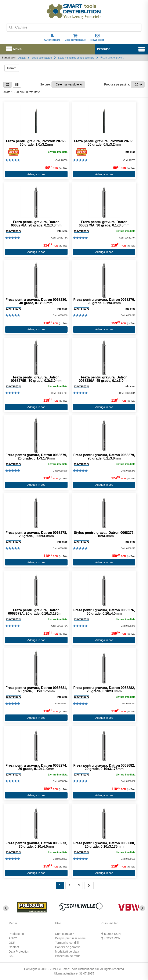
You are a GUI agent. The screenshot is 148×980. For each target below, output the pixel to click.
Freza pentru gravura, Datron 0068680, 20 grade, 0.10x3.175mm (104, 845)
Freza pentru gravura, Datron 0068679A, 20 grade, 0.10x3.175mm (36, 612)
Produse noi (17, 934)
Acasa (22, 58)
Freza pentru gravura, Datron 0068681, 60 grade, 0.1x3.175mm (36, 690)
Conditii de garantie (68, 947)
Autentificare (52, 38)
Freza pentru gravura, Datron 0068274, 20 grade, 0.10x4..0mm (36, 767)
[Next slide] (142, 908)
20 (137, 84)
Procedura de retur (67, 956)
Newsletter (97, 38)
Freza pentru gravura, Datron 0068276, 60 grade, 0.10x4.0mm (104, 612)
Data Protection (19, 952)
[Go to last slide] (6, 908)
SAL (11, 956)
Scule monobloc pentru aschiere (76, 58)
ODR (12, 943)
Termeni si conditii (67, 943)
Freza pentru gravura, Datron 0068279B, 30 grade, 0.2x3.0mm (36, 379)
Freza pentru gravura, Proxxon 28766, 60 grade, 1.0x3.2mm (36, 143)
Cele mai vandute (67, 84)
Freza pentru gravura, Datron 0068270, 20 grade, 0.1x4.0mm (104, 301)
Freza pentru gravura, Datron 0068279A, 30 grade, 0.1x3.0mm (104, 224)
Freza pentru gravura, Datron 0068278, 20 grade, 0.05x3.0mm (36, 534)
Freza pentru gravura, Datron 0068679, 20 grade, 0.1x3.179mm (36, 457)
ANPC (13, 938)
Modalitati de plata (67, 952)
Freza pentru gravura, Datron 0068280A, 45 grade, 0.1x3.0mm (104, 379)
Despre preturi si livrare (70, 938)
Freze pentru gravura (112, 58)
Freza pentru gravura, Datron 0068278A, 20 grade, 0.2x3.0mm (36, 224)
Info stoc (130, 152)
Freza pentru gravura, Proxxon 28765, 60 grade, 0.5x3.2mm (104, 143)
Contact (14, 947)
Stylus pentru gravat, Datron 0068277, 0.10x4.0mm (104, 534)
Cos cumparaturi (75, 38)
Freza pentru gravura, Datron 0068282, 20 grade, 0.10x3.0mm (104, 690)
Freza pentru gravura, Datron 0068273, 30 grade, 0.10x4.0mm (36, 845)
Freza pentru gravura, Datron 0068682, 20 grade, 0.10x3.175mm (104, 767)
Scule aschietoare (42, 58)
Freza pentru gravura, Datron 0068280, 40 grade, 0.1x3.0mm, (36, 301)
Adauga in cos (36, 174)
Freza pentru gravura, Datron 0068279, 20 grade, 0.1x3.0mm (104, 457)
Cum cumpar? (64, 934)
